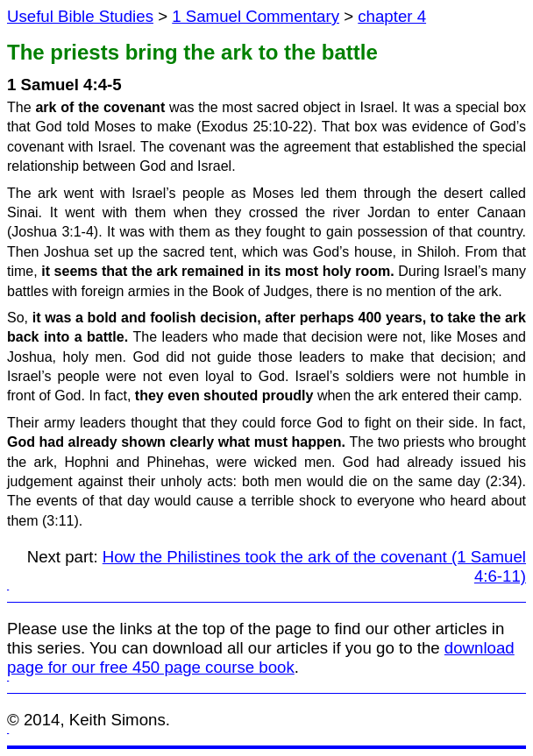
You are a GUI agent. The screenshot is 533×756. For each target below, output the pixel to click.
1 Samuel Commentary (256, 16)
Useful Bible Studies (80, 16)
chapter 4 (392, 16)
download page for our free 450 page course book (261, 657)
